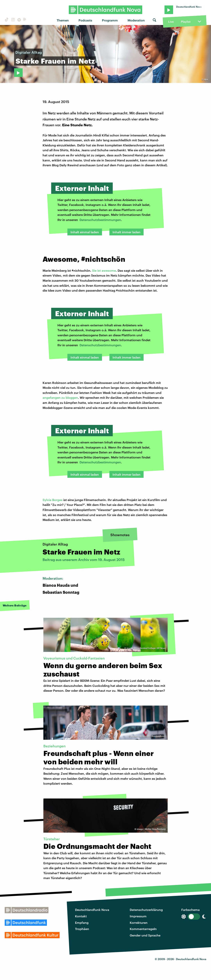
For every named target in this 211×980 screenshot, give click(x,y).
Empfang (82, 923)
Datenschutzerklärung (146, 910)
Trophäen (82, 929)
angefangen (52, 397)
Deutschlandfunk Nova (92, 910)
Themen (63, 20)
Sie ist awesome (104, 270)
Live (171, 22)
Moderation (136, 20)
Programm (110, 20)
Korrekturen (139, 923)
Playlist (186, 22)
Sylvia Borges (53, 500)
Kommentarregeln (143, 929)
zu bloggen (70, 397)
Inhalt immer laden (127, 232)
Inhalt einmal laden (85, 232)
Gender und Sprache (145, 935)
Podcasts (85, 20)
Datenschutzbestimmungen (100, 220)
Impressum (138, 916)
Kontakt (81, 916)
